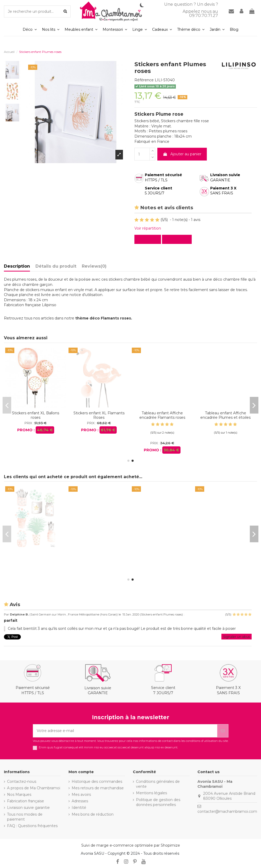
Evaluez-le (178, 239)
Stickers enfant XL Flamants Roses (36, 554)
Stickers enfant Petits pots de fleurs (162, 415)
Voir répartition (148, 228)
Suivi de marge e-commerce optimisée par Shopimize (131, 845)
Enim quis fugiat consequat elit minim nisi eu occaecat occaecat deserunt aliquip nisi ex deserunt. (108, 747)
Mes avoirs (81, 795)
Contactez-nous (22, 781)
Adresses (80, 801)
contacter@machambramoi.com (227, 811)
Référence (144, 80)
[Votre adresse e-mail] (125, 731)
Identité (79, 808)
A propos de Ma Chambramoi (34, 788)
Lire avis (149, 239)
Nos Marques (19, 795)
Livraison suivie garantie (28, 808)
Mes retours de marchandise (98, 788)
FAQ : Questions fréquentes (32, 826)
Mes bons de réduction (93, 814)
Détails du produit (56, 266)
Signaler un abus (237, 637)
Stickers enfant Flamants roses (36, 415)
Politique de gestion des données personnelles (158, 802)
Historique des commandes (97, 781)
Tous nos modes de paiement (25, 817)
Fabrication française (26, 801)
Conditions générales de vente (158, 784)
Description (17, 266)
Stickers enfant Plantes (99, 413)
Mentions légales (151, 793)
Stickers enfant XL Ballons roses (225, 415)
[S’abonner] (223, 731)
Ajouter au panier (182, 154)
